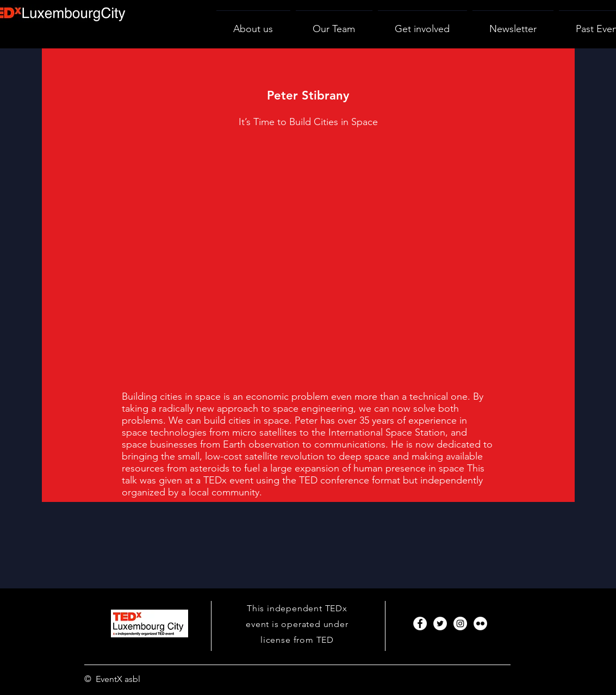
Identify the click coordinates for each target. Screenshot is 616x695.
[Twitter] (440, 623)
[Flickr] (480, 623)
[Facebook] (420, 623)
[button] (422, 24)
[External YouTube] (308, 264)
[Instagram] (460, 623)
